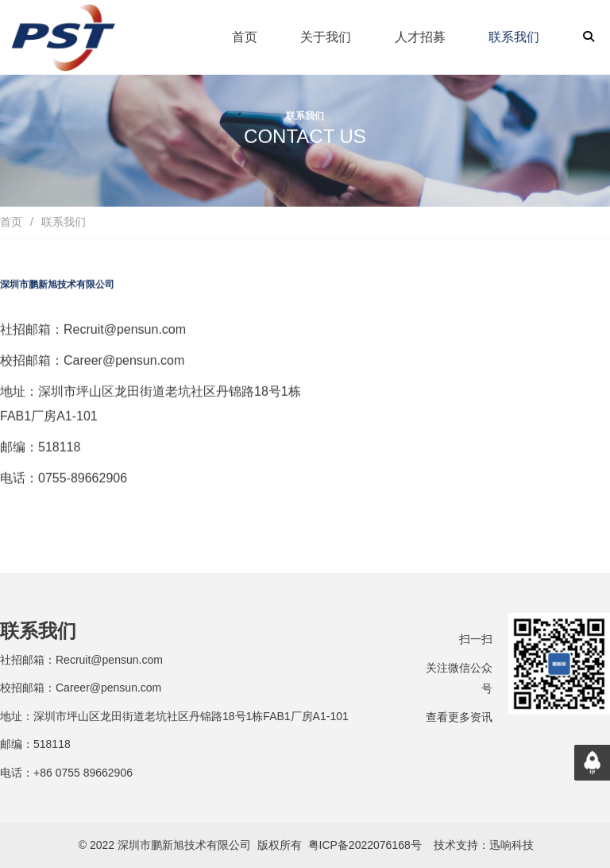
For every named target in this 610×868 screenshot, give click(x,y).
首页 (11, 222)
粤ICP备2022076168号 (365, 845)
